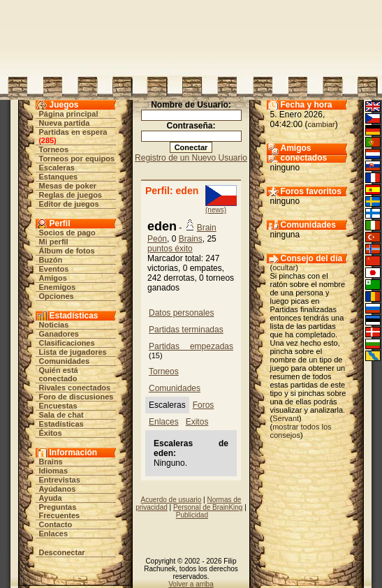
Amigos (53, 278)
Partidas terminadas (186, 330)
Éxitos (51, 433)
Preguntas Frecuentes (60, 511)
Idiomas (54, 471)
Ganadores (59, 334)
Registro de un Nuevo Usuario (191, 158)
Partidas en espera (73, 132)
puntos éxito (170, 249)
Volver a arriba (191, 584)
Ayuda (51, 498)
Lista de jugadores (73, 352)
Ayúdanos (58, 489)
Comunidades (65, 361)
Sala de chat (61, 415)
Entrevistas (60, 480)
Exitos (197, 422)
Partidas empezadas (191, 346)
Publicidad (192, 515)
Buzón (51, 260)
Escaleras (57, 168)
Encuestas (58, 406)
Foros (204, 405)
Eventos (54, 269)
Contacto (56, 524)
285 (47, 140)
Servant (286, 418)
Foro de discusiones (76, 397)
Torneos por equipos (77, 159)
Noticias (54, 325)
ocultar (284, 267)
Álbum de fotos (67, 251)
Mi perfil (54, 242)
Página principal (69, 114)
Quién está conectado (59, 374)
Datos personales (181, 313)
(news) (216, 210)
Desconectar (62, 552)
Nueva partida (65, 123)
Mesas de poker (68, 186)
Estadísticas (61, 424)
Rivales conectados (75, 388)
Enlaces (54, 534)
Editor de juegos (69, 204)
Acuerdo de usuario (171, 500)
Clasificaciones (67, 343)
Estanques (59, 177)
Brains (51, 462)
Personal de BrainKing (208, 507)
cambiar (322, 124)
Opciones (57, 296)
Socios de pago (67, 233)
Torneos (54, 149)
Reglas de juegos (71, 195)
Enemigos (58, 287)
